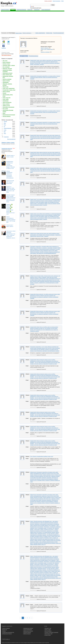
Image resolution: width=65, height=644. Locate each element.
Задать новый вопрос (40, 33)
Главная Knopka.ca (5, 10)
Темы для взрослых (7, 102)
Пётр (5, 125)
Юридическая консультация (9, 115)
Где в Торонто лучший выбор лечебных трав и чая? (42, 457)
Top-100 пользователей (58, 33)
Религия (4, 93)
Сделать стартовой (48, 1)
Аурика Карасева (7, 128)
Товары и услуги (6, 105)
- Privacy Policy (47, 635)
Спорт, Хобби (6, 99)
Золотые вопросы (7, 116)
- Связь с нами (47, 630)
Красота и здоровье (7, 79)
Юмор (4, 113)
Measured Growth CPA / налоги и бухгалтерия (10, 182)
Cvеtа (5, 130)
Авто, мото (5, 61)
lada (5, 132)
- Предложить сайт (48, 634)
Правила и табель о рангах (8, 143)
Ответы (13, 10)
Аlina (5, 123)
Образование (6, 82)
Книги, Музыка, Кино (7, 75)
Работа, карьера (6, 92)
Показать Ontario (19, 33)
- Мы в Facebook (48, 631)
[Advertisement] (32, 22)
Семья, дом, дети (6, 98)
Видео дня (30, 10)
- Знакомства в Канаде (28, 628)
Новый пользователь (56, 1)
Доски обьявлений (46, 10)
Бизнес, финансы (6, 62)
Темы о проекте (6, 104)
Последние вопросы (34, 56)
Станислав (6, 137)
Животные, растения (7, 69)
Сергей (5, 121)
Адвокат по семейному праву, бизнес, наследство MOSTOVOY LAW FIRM (11, 189)
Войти (63, 1)
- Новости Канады (6, 628)
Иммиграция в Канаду (7, 73)
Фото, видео (5, 109)
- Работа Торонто (27, 634)
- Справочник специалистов (8, 632)
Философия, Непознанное (8, 107)
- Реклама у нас (48, 628)
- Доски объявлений (27, 630)
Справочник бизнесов (21, 10)
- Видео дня (4, 630)
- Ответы (4, 631)
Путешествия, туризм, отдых (9, 90)
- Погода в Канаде (27, 632)
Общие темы (5, 87)
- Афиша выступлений (28, 631)
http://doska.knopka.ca (6, 55)
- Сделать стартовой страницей (51, 632)
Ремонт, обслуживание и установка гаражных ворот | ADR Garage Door (11, 220)
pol (4, 127)
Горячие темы (49, 33)
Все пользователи (11, 139)
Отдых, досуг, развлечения (9, 88)
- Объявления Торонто (7, 634)
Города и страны (6, 64)
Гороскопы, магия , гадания (9, 65)
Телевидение (6, 101)
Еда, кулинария (6, 67)
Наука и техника (6, 81)
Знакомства (37, 10)
